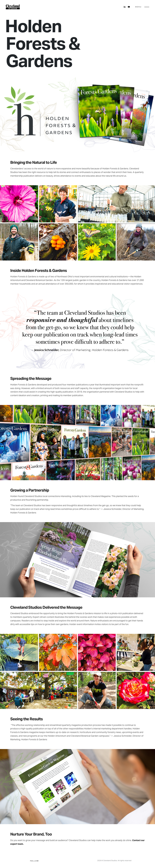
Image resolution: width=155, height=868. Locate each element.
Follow (35, 861)
